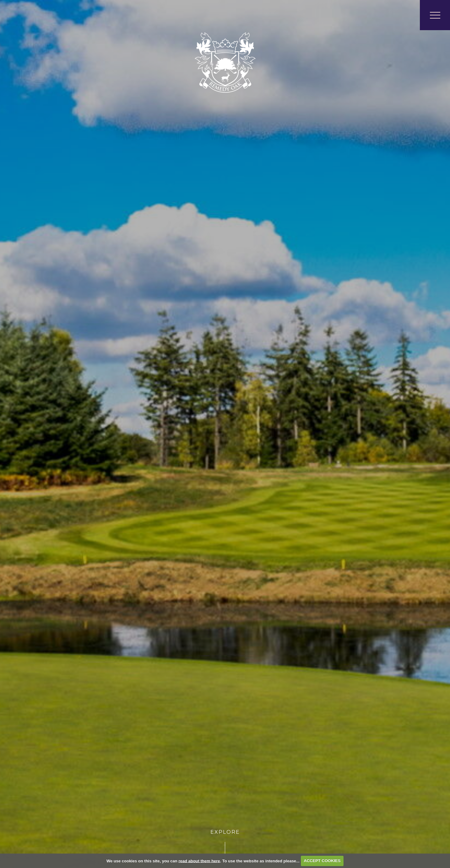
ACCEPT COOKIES (322, 861)
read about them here (199, 861)
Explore (225, 832)
